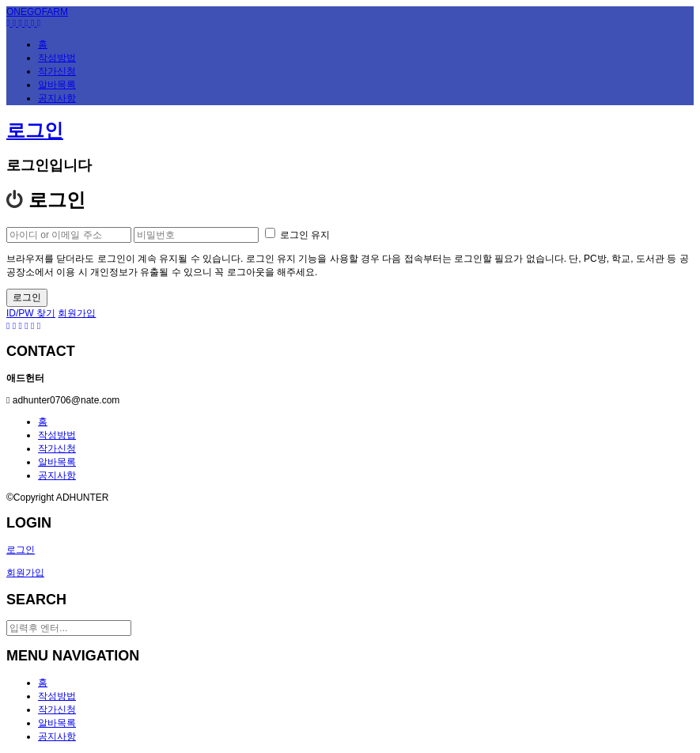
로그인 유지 (298, 235)
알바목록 (57, 462)
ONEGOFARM (37, 12)
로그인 (35, 130)
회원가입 (77, 313)
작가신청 (57, 448)
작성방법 (57, 435)
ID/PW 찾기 (31, 313)
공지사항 (57, 475)
